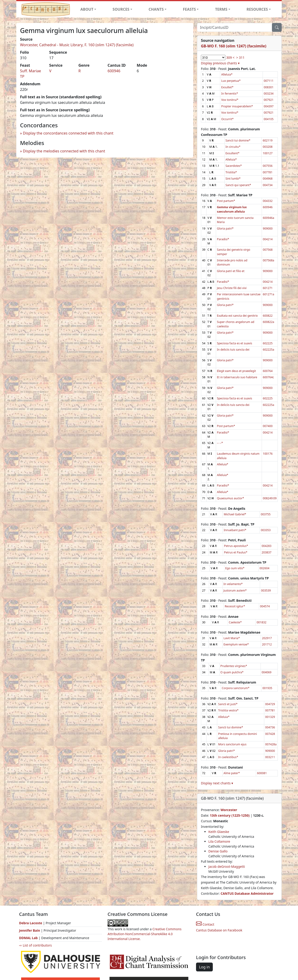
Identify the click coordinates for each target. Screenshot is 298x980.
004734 (268, 185)
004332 (268, 201)
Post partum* (226, 201)
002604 (264, 568)
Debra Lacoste (31, 923)
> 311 (240, 58)
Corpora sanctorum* (236, 688)
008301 (269, 87)
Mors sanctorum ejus (232, 744)
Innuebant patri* (235, 530)
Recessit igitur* (235, 606)
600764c (268, 377)
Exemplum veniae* (236, 644)
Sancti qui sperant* (238, 185)
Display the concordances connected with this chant (68, 133)
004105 (269, 119)
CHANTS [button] (156, 9)
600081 (262, 773)
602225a (269, 350)
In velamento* (233, 584)
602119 (268, 140)
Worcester (229, 810)
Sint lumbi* (233, 179)
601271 (268, 288)
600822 (268, 316)
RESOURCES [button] (257, 9)
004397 (269, 106)
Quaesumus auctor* (230, 498)
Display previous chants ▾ (220, 63)
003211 (270, 757)
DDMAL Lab (28, 938)
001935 (267, 688)
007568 (268, 250)
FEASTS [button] (190, 9)
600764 (268, 371)
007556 (268, 166)
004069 (267, 672)
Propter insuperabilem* (237, 106)
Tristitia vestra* (228, 710)
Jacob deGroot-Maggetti (227, 867)
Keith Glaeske (219, 832)
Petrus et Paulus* (236, 552)
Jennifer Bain (30, 930)
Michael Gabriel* (235, 514)
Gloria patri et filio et (231, 271)
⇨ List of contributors (35, 945)
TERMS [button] (221, 9)
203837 (267, 552)
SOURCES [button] (121, 9)
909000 (268, 229)
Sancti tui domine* (238, 140)
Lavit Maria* (232, 638)
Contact (205, 924)
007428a (271, 744)
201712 (267, 644)
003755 (266, 514)
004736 (270, 727)
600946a (269, 218)
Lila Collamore (219, 841)
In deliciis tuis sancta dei (233, 350)
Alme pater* (232, 773)
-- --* (220, 443)
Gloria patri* (225, 229)
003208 (268, 147)
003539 (266, 590)
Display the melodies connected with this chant (64, 151)
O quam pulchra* (232, 672)
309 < (230, 58)
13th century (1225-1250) (230, 815)
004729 (270, 704)
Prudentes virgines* (234, 666)
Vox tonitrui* (230, 100)
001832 (261, 622)
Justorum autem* (235, 590)
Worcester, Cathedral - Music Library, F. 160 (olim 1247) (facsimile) (77, 45)
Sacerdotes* (234, 166)
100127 (268, 153)
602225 (268, 343)
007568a (269, 260)
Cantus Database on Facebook (219, 930)
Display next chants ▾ (217, 783)
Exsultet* (227, 87)
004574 (265, 606)
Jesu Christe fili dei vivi (232, 288)
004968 (268, 179)
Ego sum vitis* (235, 568)
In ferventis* (230, 94)
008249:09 (270, 498)
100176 (268, 454)
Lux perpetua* (231, 81)
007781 (268, 172)
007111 (269, 81)
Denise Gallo (218, 851)
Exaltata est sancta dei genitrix (237, 316)
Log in (204, 967)
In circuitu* (233, 147)
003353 (266, 530)
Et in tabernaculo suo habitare (237, 377)
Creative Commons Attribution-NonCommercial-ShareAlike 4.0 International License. (145, 934)
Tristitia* (231, 172)
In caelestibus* (228, 757)
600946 (114, 71)
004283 (267, 546)
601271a (269, 294)
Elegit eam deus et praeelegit (236, 371)
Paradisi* (223, 239)
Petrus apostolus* (236, 546)
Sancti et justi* (228, 704)
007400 (268, 426)
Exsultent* (233, 153)
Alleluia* (227, 74)
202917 (267, 638)
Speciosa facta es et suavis (235, 343)
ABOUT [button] (87, 9)
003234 (269, 94)
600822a (269, 322)
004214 (268, 239)
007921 (269, 100)
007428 (270, 734)
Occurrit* (227, 119)
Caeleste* (235, 622)
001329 (270, 717)
